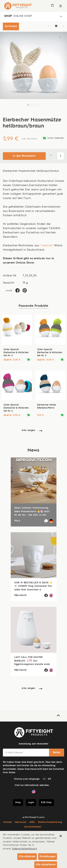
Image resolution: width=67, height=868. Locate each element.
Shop (18, 803)
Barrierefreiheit (33, 827)
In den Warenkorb (24, 156)
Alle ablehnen (27, 857)
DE (44, 779)
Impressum (21, 822)
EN (49, 779)
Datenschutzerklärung (50, 822)
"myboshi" (47, 246)
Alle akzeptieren (46, 865)
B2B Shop (46, 803)
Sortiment (11, 26)
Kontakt (8, 822)
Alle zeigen (28, 430)
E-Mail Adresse (15, 753)
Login (31, 803)
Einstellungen (48, 857)
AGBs (32, 822)
